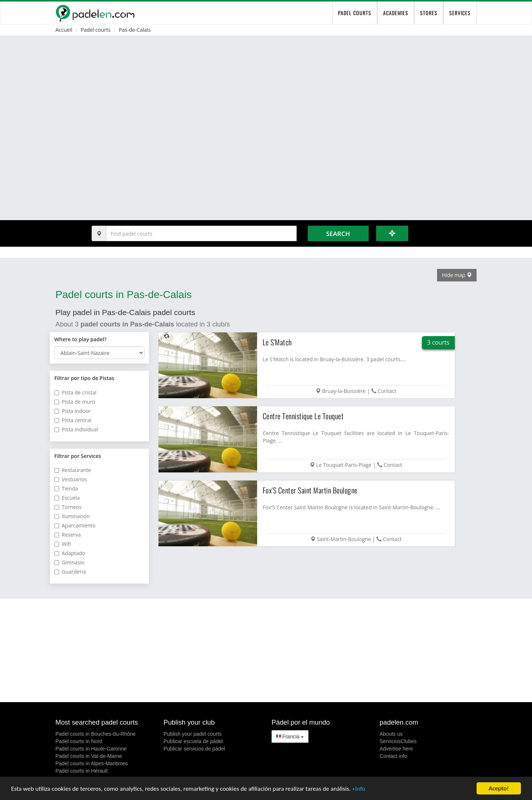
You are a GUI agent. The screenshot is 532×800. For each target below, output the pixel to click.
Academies (396, 13)
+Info (359, 789)
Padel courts (96, 30)
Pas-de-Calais (135, 30)
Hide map (457, 275)
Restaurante (73, 470)
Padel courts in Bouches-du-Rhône (96, 734)
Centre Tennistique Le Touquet (303, 416)
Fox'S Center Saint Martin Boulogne (310, 490)
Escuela (67, 498)
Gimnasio (69, 562)
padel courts (355, 13)
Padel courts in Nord (79, 741)
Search (338, 234)
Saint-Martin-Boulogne (344, 539)
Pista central (73, 420)
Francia (290, 736)
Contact (387, 391)
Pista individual (76, 429)
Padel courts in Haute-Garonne (91, 749)
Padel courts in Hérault (82, 771)
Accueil (64, 30)
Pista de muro (75, 402)
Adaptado (70, 553)
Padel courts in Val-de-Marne (89, 756)
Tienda (66, 488)
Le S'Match (277, 342)
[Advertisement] (266, 650)
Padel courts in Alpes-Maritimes (92, 763)
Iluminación (72, 516)
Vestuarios (71, 479)
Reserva (68, 535)
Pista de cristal (75, 392)
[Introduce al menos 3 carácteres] (201, 233)
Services (460, 13)
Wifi (63, 544)
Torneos (68, 507)
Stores (429, 13)
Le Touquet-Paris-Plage (344, 465)
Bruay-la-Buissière (344, 391)
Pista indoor (72, 411)
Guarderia (70, 572)
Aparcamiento (75, 525)
